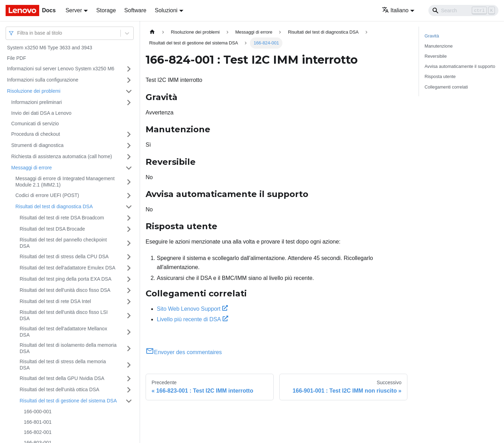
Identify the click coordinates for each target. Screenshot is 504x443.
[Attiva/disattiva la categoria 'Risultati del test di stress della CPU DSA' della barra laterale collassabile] (129, 257)
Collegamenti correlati (446, 87)
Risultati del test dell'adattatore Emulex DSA (67, 268)
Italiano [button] (395, 10)
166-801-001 (38, 422)
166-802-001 (38, 432)
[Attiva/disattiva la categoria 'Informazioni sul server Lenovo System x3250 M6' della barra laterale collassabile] (129, 69)
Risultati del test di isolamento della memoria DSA (68, 348)
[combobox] (18, 33)
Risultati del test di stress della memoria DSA (63, 365)
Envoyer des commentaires (184, 352)
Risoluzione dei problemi (34, 91)
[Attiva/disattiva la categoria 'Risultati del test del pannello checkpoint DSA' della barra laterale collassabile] (129, 243)
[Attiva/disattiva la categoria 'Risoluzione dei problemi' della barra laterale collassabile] (129, 91)
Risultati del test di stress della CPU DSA (64, 256)
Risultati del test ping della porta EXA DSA (65, 279)
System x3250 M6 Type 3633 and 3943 (50, 48)
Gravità (432, 36)
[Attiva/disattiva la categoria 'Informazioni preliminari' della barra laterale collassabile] (129, 103)
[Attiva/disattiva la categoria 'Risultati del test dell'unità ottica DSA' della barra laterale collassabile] (129, 390)
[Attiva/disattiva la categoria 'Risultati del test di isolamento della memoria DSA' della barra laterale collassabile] (129, 348)
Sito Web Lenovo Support (192, 309)
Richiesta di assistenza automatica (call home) (62, 156)
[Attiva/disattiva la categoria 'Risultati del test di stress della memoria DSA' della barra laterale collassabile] (129, 365)
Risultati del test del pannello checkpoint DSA (63, 243)
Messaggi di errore (31, 168)
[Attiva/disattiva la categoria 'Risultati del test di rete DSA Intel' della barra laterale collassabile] (129, 302)
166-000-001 (38, 412)
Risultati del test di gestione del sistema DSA (68, 401)
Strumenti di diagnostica (37, 145)
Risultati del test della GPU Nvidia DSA (62, 378)
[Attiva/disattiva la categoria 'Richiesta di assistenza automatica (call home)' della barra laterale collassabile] (129, 157)
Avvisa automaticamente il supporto (460, 66)
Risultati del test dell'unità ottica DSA (59, 389)
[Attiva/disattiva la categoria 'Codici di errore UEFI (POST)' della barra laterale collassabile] (129, 196)
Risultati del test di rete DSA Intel (55, 301)
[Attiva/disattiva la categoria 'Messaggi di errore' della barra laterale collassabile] (129, 168)
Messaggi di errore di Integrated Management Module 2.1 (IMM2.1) (65, 182)
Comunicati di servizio (35, 124)
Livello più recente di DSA (192, 319)
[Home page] (152, 32)
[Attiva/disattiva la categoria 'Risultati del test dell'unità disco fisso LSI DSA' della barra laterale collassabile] (129, 315)
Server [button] (74, 10)
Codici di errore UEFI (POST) (47, 195)
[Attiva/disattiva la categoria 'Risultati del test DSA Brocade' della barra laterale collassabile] (129, 229)
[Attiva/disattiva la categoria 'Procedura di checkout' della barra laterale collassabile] (129, 134)
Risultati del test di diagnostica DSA (54, 206)
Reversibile (436, 56)
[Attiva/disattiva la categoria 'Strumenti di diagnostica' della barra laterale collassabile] (129, 146)
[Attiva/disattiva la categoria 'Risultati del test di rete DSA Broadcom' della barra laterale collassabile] (129, 218)
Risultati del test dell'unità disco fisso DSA (65, 290)
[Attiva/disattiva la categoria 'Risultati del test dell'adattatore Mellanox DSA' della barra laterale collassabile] (129, 332)
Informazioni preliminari (37, 102)
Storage (106, 10)
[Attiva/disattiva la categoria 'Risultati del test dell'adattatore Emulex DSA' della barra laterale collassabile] (129, 268)
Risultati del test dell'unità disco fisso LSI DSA (64, 315)
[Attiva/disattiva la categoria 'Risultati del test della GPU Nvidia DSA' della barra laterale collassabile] (129, 379)
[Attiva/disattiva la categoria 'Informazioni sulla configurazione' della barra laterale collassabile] (129, 80)
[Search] (463, 10)
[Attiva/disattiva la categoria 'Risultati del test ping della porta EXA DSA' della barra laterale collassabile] (129, 279)
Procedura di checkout (36, 134)
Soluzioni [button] (166, 10)
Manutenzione (439, 46)
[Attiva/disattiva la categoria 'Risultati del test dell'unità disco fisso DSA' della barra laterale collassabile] (129, 290)
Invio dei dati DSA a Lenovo (41, 113)
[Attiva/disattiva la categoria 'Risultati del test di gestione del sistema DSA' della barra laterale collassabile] (129, 401)
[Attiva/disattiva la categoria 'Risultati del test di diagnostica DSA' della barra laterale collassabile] (129, 207)
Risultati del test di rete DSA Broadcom (62, 218)
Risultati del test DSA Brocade (52, 229)
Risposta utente (440, 76)
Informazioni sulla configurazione (43, 80)
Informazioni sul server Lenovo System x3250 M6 (61, 69)
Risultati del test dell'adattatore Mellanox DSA (63, 332)
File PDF (16, 58)
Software (135, 10)
